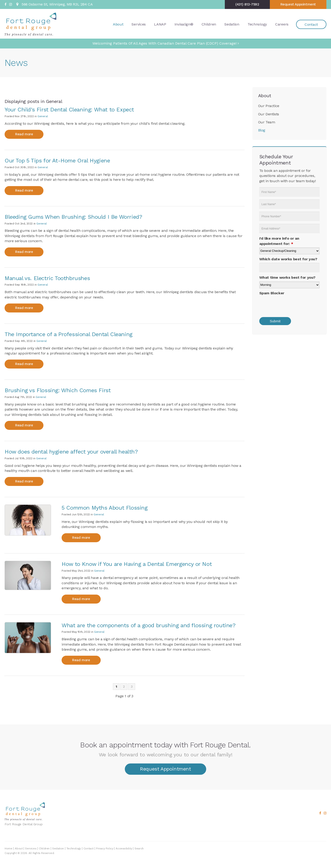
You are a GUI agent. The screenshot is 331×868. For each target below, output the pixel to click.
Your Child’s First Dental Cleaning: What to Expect (69, 110)
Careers (282, 24)
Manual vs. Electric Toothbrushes (47, 278)
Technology (257, 24)
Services (139, 24)
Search (139, 848)
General (43, 116)
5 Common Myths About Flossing (104, 508)
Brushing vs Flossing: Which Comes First (58, 390)
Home (8, 848)
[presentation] (290, 305)
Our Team (267, 122)
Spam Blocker (272, 293)
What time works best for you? (287, 277)
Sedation (232, 24)
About (118, 24)
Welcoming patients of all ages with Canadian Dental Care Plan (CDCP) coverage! (164, 43)
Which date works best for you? (288, 259)
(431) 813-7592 (247, 4)
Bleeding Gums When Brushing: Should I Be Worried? (73, 217)
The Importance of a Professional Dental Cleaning (68, 334)
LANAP (160, 24)
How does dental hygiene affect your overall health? (71, 452)
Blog (262, 130)
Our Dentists (269, 114)
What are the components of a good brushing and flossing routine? (148, 625)
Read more (24, 134)
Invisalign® (184, 24)
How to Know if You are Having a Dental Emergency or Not (137, 564)
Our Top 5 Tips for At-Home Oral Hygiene (57, 161)
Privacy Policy (105, 848)
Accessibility (124, 848)
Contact (311, 24)
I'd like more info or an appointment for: (279, 241)
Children (209, 24)
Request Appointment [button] (298, 4)
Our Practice (269, 106)
